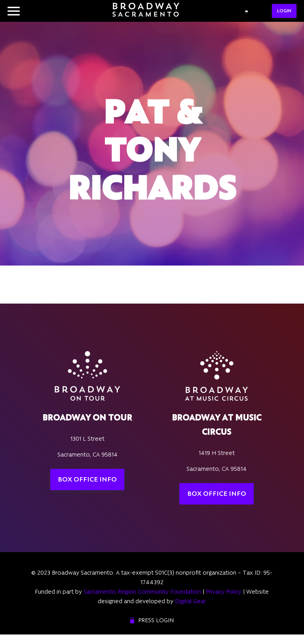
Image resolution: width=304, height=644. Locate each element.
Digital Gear (190, 601)
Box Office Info (87, 479)
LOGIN (284, 11)
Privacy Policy (224, 592)
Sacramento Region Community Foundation (142, 592)
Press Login (156, 620)
